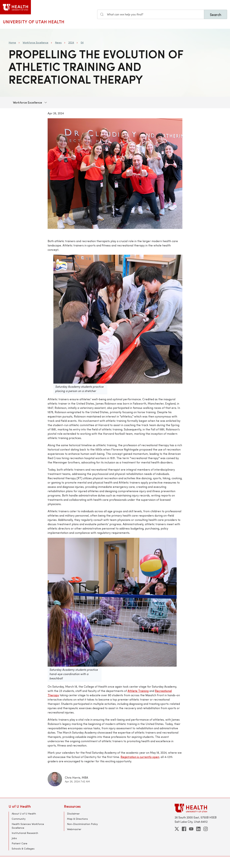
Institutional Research (25, 833)
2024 (71, 42)
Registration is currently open (140, 757)
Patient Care (19, 843)
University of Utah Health (34, 22)
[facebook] (184, 829)
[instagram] (206, 829)
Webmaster (74, 829)
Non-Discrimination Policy (82, 824)
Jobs (14, 838)
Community (19, 819)
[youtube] (191, 829)
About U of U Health (24, 814)
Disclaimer (73, 814)
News (58, 42)
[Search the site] (151, 14)
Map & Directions (77, 819)
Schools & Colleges (23, 849)
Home (12, 42)
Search (216, 14)
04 (82, 42)
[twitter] (177, 829)
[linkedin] (198, 829)
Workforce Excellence (35, 42)
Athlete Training (138, 691)
